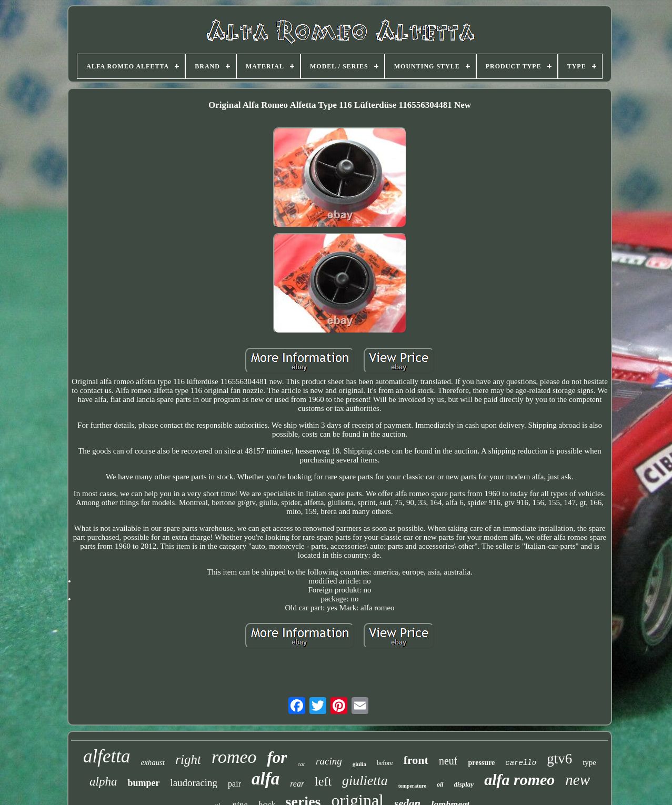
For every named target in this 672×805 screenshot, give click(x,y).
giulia (359, 764)
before (385, 763)
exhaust (153, 762)
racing (329, 761)
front (416, 760)
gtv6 (559, 759)
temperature (412, 786)
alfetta (107, 756)
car (301, 764)
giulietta (365, 781)
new (578, 780)
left (323, 781)
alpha (103, 782)
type (589, 762)
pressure (481, 763)
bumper (143, 783)
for (277, 757)
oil (440, 784)
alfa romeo (519, 779)
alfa (265, 779)
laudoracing (194, 783)
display (464, 784)
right (188, 759)
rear (297, 784)
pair (234, 784)
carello (521, 763)
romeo (234, 757)
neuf (448, 761)
